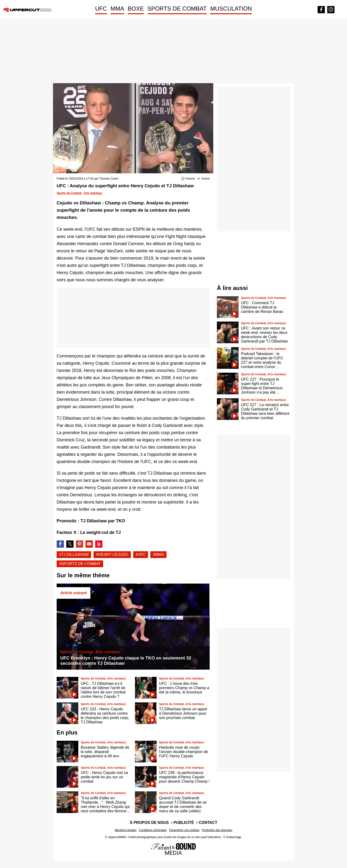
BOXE (136, 9)
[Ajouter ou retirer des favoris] (188, 179)
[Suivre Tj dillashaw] (204, 179)
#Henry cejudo (112, 555)
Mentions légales (126, 830)
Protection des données (217, 830)
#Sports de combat (80, 564)
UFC (101, 9)
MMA (117, 9)
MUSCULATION (231, 9)
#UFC (141, 555)
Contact (208, 823)
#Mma (158, 555)
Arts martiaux (93, 193)
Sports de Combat (69, 193)
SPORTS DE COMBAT (177, 9)
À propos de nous (149, 823)
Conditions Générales (153, 830)
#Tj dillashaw (74, 555)
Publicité (184, 823)
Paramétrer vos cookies (184, 830)
